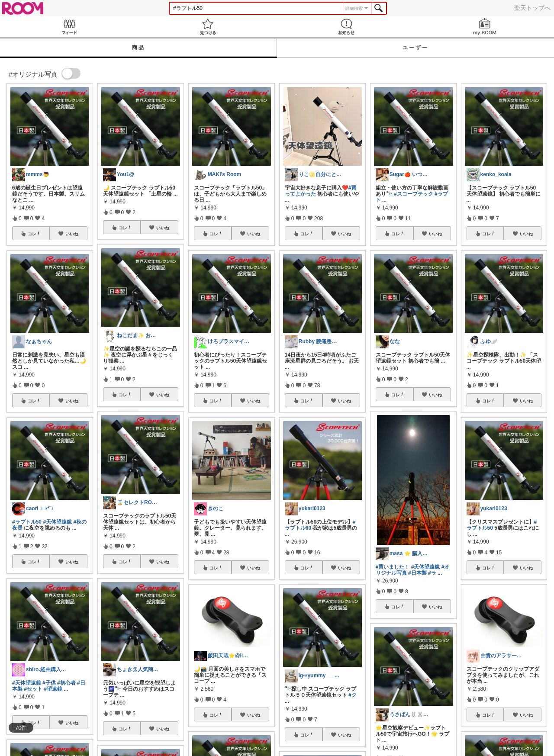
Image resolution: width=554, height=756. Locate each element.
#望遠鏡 (53, 689)
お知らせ (346, 27)
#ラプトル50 (27, 522)
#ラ (432, 573)
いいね (72, 234)
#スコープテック (414, 194)
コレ (34, 234)
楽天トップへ (532, 8)
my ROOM (485, 27)
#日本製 (417, 573)
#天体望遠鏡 (57, 522)
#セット (33, 689)
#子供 (49, 683)
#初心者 (66, 683)
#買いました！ (393, 567)
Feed (69, 27)
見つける (208, 27)
